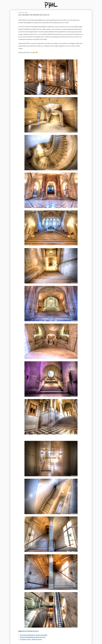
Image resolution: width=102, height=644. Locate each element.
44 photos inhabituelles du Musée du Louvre (33, 637)
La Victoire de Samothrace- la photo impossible (34, 635)
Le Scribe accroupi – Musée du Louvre (31, 639)
